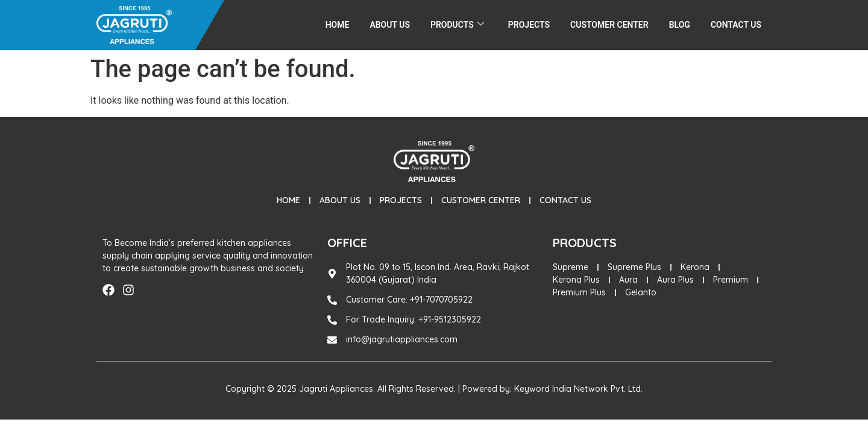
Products (457, 25)
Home (338, 25)
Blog (680, 25)
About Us (390, 25)
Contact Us (736, 25)
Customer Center (609, 25)
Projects (529, 25)
